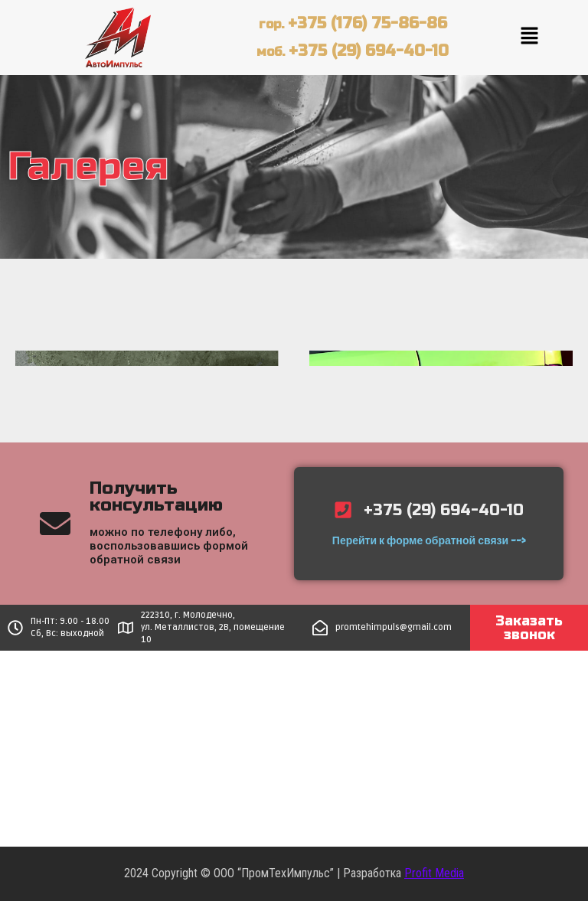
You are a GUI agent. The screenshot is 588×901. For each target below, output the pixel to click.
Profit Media (434, 873)
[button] (529, 38)
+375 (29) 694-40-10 (369, 51)
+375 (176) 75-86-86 (367, 23)
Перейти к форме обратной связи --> (429, 543)
